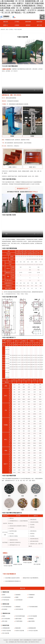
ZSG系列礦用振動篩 (7, 607)
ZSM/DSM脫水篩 (19, 609)
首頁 (7, 29)
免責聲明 (40, 640)
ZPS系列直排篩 (6, 600)
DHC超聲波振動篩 (6, 597)
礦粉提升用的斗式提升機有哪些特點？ (31, 578)
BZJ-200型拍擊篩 (6, 619)
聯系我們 (28, 25)
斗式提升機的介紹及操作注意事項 (12, 578)
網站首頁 (6, 22)
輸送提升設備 (6, 625)
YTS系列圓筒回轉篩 (33, 607)
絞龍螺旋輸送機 (32, 628)
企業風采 (17, 25)
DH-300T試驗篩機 (33, 616)
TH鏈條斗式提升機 (6, 69)
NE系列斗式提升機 (20, 631)
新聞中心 (6, 25)
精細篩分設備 (6, 592)
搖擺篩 (17, 597)
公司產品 (17, 22)
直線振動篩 (18, 595)
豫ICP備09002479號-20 (34, 642)
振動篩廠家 (16, 640)
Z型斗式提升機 (5, 633)
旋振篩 (4, 595)
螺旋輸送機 (18, 628)
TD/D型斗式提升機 (6, 631)
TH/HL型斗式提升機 (33, 631)
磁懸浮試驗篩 (18, 619)
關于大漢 (39, 25)
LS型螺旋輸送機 (6, 628)
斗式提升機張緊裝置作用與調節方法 (13, 581)
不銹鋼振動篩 (32, 595)
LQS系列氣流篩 (19, 600)
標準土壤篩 (5, 621)
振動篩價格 (28, 22)
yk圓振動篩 (18, 607)
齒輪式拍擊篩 (32, 621)
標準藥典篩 (31, 619)
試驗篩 (4, 616)
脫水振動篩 (5, 609)
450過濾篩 (31, 597)
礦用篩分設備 (6, 604)
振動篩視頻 (39, 22)
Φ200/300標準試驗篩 (20, 616)
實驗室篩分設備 (6, 613)
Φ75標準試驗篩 (19, 621)
